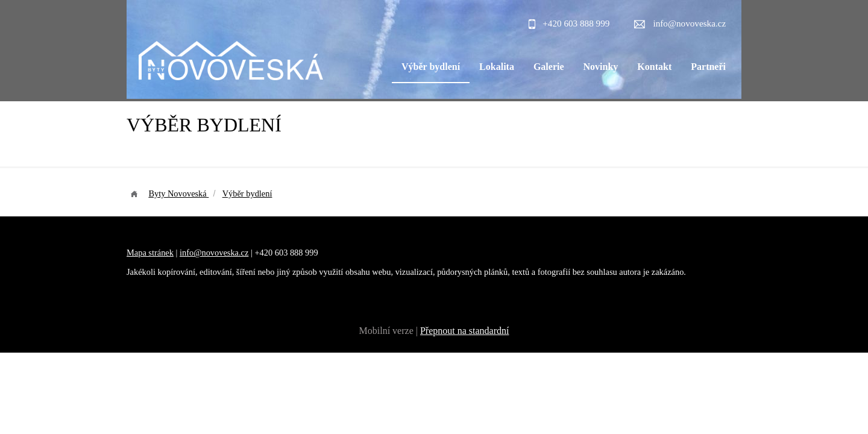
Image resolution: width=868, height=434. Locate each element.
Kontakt (654, 67)
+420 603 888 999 (576, 23)
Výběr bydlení (431, 67)
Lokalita (497, 67)
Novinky (601, 67)
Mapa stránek (150, 253)
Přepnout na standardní (465, 331)
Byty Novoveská (178, 193)
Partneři (708, 67)
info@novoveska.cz (690, 23)
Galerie (549, 67)
